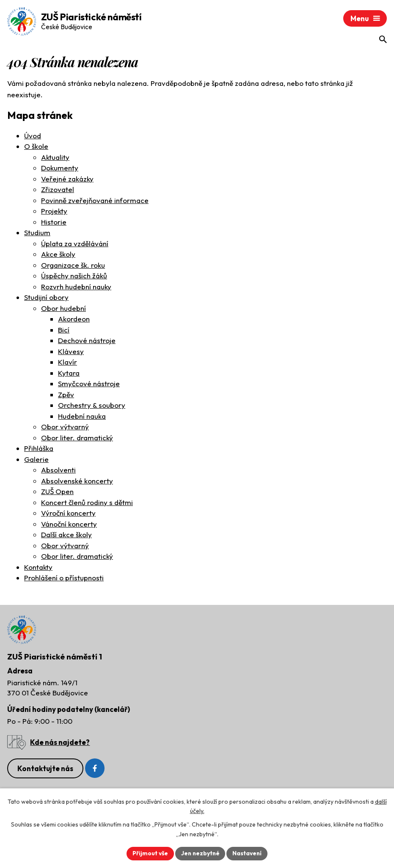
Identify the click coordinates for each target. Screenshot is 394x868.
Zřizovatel (58, 190)
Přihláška (39, 449)
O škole (36, 147)
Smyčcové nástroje (89, 384)
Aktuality (55, 158)
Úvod (33, 136)
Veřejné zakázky (67, 180)
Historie (54, 223)
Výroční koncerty (68, 514)
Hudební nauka (82, 417)
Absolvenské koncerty (77, 482)
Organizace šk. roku (73, 266)
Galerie (36, 460)
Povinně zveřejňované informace (95, 201)
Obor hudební (63, 309)
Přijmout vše (149, 853)
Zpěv (66, 395)
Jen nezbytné (200, 853)
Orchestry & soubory (92, 406)
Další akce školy (66, 535)
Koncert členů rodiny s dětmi (87, 503)
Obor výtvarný (65, 427)
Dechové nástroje (87, 341)
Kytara (69, 374)
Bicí (64, 331)
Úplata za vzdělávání (75, 244)
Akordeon (74, 320)
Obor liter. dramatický (77, 438)
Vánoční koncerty (69, 525)
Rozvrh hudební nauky (76, 287)
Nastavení (248, 853)
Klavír (68, 363)
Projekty (54, 212)
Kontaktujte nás (45, 770)
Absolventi (58, 471)
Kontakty (38, 568)
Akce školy (58, 255)
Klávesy (71, 352)
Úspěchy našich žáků (74, 276)
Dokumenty (60, 169)
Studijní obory (46, 298)
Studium (37, 233)
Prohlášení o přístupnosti (64, 578)
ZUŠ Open (57, 492)
